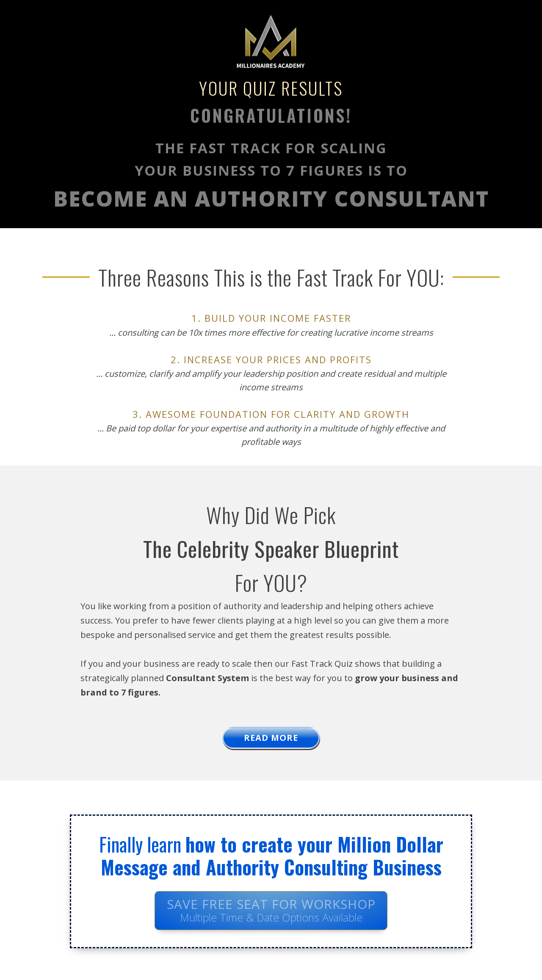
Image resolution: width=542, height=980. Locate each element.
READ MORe (271, 738)
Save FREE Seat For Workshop (271, 910)
